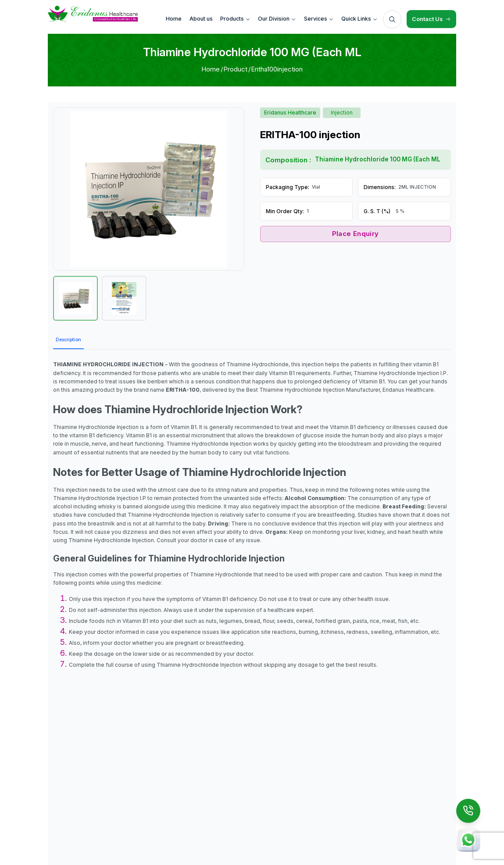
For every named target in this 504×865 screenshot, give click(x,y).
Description (68, 340)
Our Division (277, 19)
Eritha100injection (277, 69)
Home (211, 69)
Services (319, 19)
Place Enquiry (356, 234)
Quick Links (359, 19)
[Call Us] (468, 811)
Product (235, 69)
